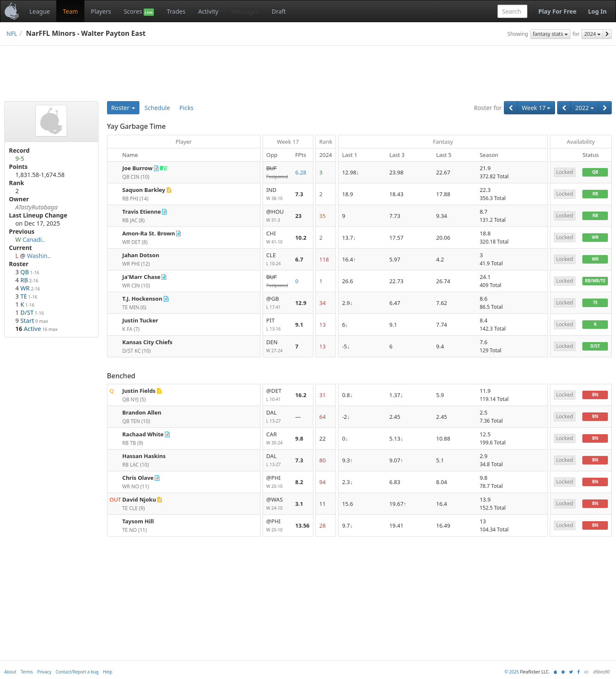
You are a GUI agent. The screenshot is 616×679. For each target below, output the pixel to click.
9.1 (299, 325)
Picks (187, 108)
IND (278, 194)
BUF (278, 173)
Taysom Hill (138, 521)
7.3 (299, 194)
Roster (123, 108)
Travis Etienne (142, 212)
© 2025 (512, 672)
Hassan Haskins (144, 456)
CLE (278, 260)
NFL (12, 33)
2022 (584, 108)
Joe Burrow (137, 168)
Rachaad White (143, 434)
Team (70, 11)
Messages (245, 11)
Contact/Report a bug (77, 672)
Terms (27, 672)
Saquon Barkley (144, 190)
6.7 (299, 259)
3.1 (299, 504)
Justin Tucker (140, 320)
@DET (278, 395)
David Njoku (139, 499)
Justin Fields (139, 391)
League (40, 11)
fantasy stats (550, 34)
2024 (592, 34)
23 (299, 216)
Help (108, 672)
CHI (278, 238)
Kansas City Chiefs (147, 342)
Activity (208, 11)
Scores (139, 12)
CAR (278, 439)
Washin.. (39, 256)
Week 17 (536, 108)
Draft (279, 11)
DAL (278, 417)
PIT (278, 325)
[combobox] (512, 11)
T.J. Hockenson (142, 299)
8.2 (299, 482)
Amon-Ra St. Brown (149, 233)
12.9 (301, 303)
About (10, 672)
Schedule (157, 108)
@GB (278, 303)
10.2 (301, 238)
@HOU (278, 216)
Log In (597, 11)
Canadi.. (34, 239)
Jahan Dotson (141, 255)
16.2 (301, 395)
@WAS (278, 504)
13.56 (302, 525)
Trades (176, 11)
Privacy (44, 672)
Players (101, 11)
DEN (278, 347)
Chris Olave (138, 478)
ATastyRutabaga (36, 207)
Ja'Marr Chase (141, 277)
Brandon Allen (142, 412)
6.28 (301, 172)
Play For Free (558, 11)
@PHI (278, 482)
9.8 (299, 438)
